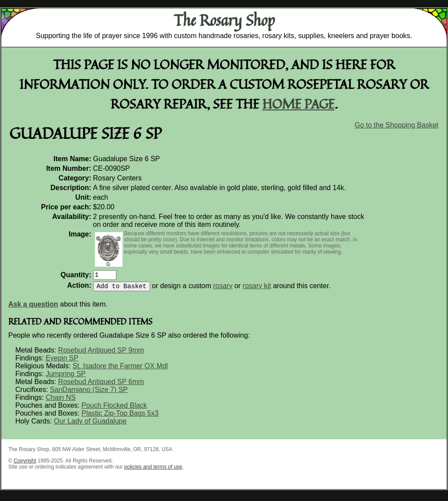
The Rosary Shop (224, 20)
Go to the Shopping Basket (397, 125)
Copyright (25, 464)
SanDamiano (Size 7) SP (89, 393)
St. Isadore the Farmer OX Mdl (120, 369)
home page (299, 104)
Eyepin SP (62, 362)
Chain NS (60, 401)
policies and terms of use (153, 470)
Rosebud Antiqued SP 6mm (101, 385)
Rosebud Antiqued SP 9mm (101, 354)
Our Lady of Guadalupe (90, 425)
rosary (223, 289)
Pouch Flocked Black (114, 409)
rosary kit (257, 289)
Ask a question (33, 308)
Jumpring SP (66, 377)
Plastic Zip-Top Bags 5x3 (120, 417)
